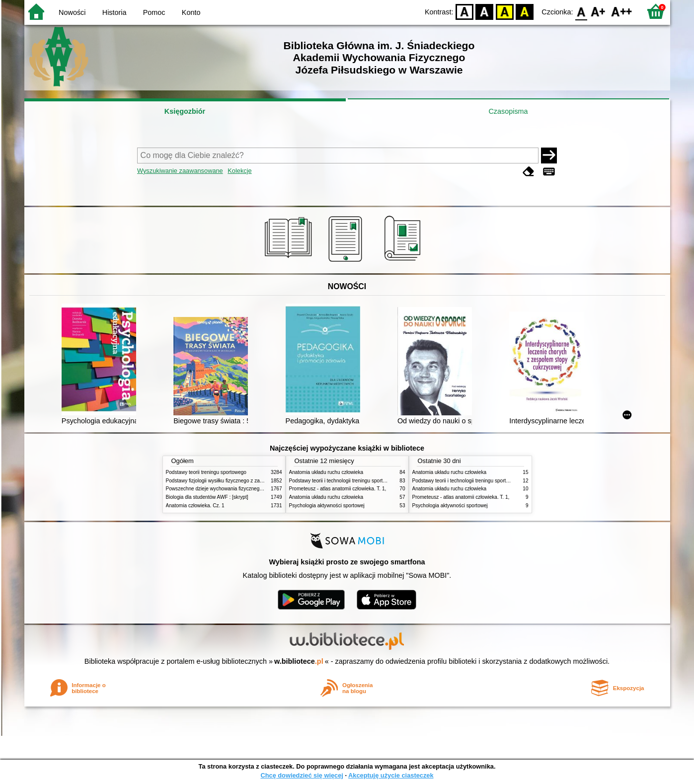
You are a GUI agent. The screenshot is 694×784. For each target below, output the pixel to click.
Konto (191, 12)
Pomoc (154, 12)
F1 (598, 11)
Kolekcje (239, 171)
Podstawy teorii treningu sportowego (206, 472)
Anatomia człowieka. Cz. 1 (195, 506)
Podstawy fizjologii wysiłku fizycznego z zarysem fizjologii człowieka (241, 481)
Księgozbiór (185, 111)
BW (485, 11)
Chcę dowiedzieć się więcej (302, 775)
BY (525, 11)
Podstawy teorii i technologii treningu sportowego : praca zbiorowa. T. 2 (368, 481)
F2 (622, 11)
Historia (115, 12)
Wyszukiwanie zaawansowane (180, 171)
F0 (581, 11)
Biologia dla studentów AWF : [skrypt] (207, 497)
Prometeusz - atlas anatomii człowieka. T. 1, (338, 489)
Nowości (72, 12)
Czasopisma (508, 111)
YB (504, 11)
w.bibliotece (299, 661)
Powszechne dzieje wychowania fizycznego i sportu (223, 489)
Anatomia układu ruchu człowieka (326, 472)
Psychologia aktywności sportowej (327, 506)
